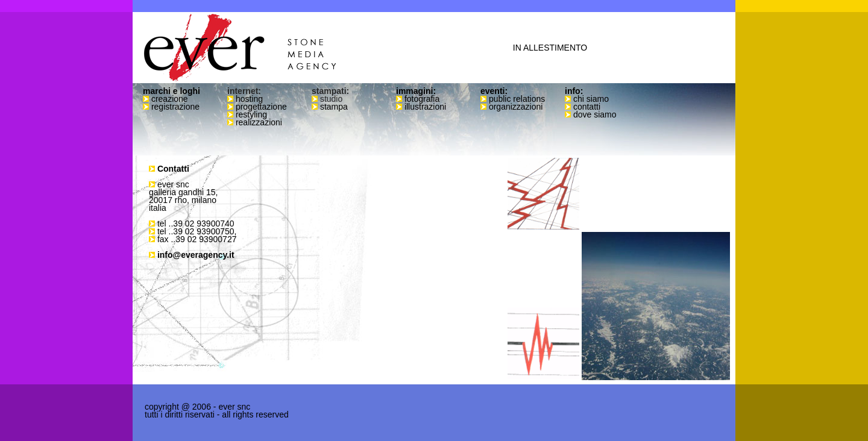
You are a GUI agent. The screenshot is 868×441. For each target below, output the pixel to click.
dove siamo (595, 114)
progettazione (261, 107)
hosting (249, 99)
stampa (334, 107)
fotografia (422, 99)
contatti (587, 107)
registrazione (175, 107)
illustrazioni (425, 107)
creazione (170, 99)
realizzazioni (259, 122)
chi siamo (591, 99)
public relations (517, 99)
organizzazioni (516, 107)
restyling (251, 114)
